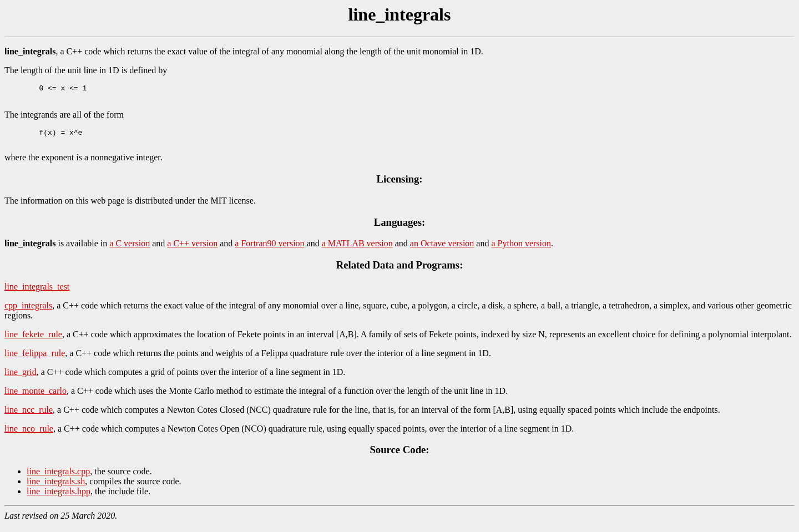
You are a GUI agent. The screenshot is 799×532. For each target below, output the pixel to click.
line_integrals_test (37, 293)
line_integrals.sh (56, 488)
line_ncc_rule (29, 416)
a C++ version (192, 250)
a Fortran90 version (269, 250)
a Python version (521, 250)
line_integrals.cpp (58, 478)
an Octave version (442, 250)
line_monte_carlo (36, 397)
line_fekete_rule (33, 341)
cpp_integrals (28, 312)
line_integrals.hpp (59, 498)
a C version (130, 250)
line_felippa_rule (35, 360)
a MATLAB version (357, 250)
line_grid (21, 379)
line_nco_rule (29, 435)
